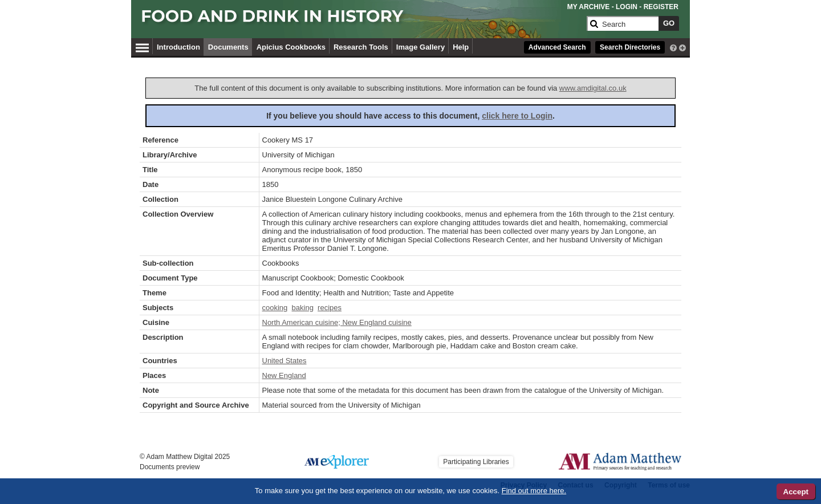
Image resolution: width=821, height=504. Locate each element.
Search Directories (630, 47)
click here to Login (517, 116)
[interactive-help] (673, 47)
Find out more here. (534, 491)
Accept (796, 492)
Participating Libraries (476, 462)
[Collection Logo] (362, 21)
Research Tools (361, 47)
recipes (330, 308)
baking (303, 308)
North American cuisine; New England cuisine (337, 322)
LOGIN (627, 7)
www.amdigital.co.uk (593, 88)
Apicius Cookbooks (291, 47)
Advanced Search (557, 47)
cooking (275, 308)
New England (284, 375)
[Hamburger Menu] (142, 46)
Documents (228, 47)
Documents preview (170, 467)
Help (461, 47)
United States (284, 361)
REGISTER (661, 7)
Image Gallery (420, 47)
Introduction (178, 47)
